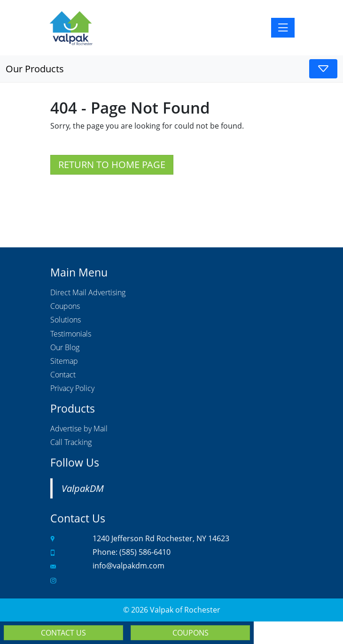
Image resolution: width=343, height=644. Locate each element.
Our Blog (65, 348)
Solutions (66, 320)
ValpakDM (83, 488)
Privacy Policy (72, 389)
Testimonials (71, 334)
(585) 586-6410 (145, 552)
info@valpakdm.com (129, 566)
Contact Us (63, 633)
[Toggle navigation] (283, 28)
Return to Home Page (112, 165)
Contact (63, 375)
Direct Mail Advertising (88, 293)
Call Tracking (71, 443)
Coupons (65, 307)
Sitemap (64, 361)
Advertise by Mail (79, 429)
